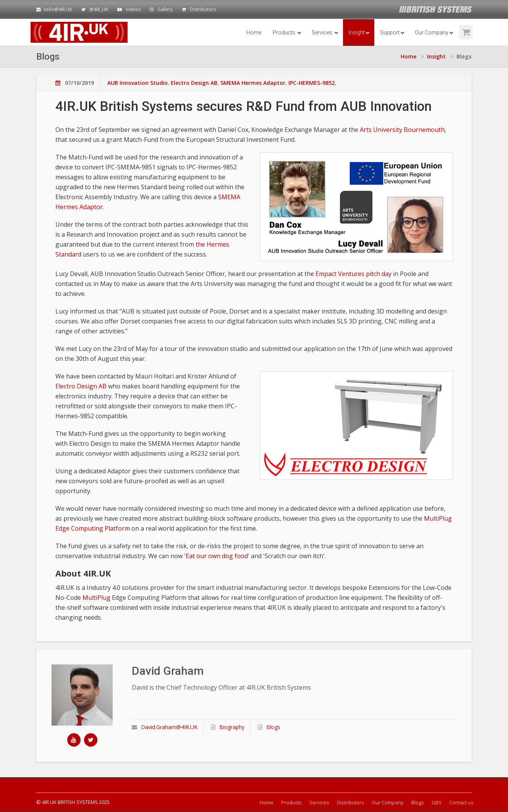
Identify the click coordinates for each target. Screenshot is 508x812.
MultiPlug (96, 598)
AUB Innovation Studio (138, 83)
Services (325, 32)
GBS (437, 802)
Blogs (269, 727)
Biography (228, 727)
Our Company (434, 32)
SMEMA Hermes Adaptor (253, 83)
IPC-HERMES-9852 (311, 83)
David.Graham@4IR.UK (165, 727)
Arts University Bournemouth (402, 130)
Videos (133, 9)
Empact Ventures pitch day (353, 274)
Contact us (461, 802)
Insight (359, 32)
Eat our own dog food (217, 556)
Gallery (165, 9)
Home (254, 32)
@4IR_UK (99, 9)
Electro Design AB (194, 83)
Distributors (203, 9)
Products (287, 32)
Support (392, 32)
